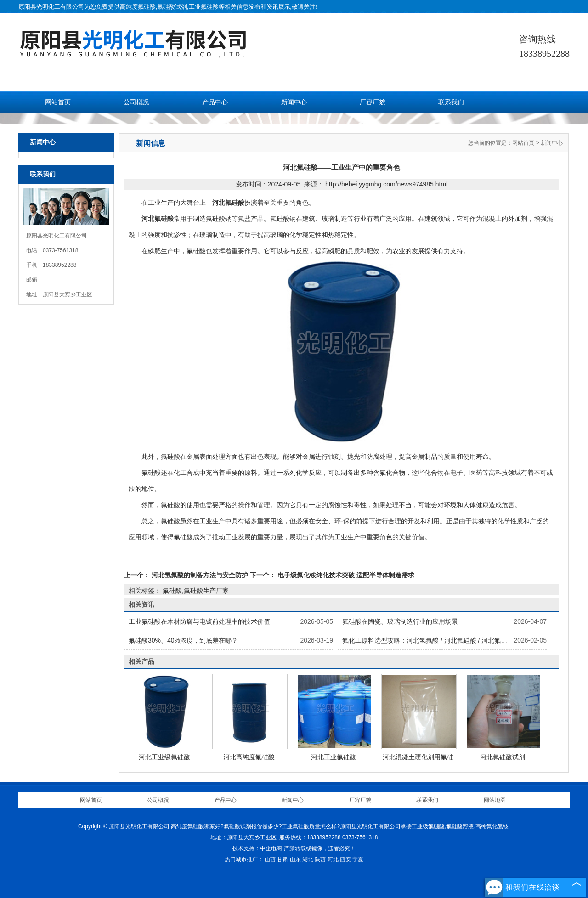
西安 (345, 859)
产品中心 (215, 102)
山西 (270, 859)
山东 (295, 859)
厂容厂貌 (373, 102)
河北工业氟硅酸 (334, 757)
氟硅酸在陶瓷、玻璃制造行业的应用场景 (400, 621)
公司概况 (136, 102)
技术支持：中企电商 (257, 848)
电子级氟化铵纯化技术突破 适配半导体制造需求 (345, 575)
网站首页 (58, 102)
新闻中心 (294, 102)
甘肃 (283, 859)
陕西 (320, 859)
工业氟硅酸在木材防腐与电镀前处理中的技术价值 (199, 621)
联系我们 (451, 102)
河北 (333, 859)
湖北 (308, 859)
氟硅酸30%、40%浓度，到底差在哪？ (183, 640)
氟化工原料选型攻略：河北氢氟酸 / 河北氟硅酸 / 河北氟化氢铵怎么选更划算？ (454, 640)
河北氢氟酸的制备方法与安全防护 (200, 575)
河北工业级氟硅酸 (164, 757)
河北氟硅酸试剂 (503, 757)
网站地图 (495, 800)
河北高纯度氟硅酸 (249, 757)
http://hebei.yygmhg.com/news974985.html (386, 184)
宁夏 (358, 859)
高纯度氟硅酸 (138, 7)
